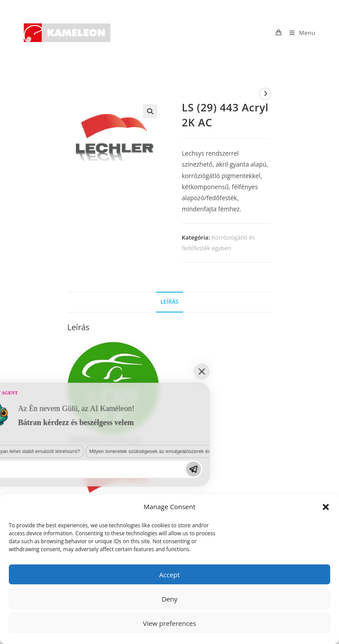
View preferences (169, 623)
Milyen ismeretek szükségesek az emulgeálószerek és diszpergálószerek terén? (104, 535)
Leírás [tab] (169, 302)
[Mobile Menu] (299, 33)
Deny (169, 599)
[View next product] (265, 94)
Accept (170, 575)
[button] (326, 507)
